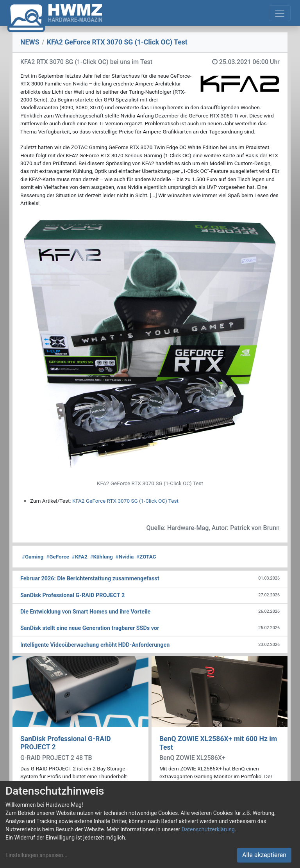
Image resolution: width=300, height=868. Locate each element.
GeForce (58, 557)
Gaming (33, 557)
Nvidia (125, 557)
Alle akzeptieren (264, 855)
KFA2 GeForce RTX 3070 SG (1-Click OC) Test (125, 501)
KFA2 (80, 557)
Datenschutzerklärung (208, 829)
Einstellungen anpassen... (37, 855)
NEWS (30, 42)
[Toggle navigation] (280, 13)
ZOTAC (146, 557)
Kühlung (101, 557)
